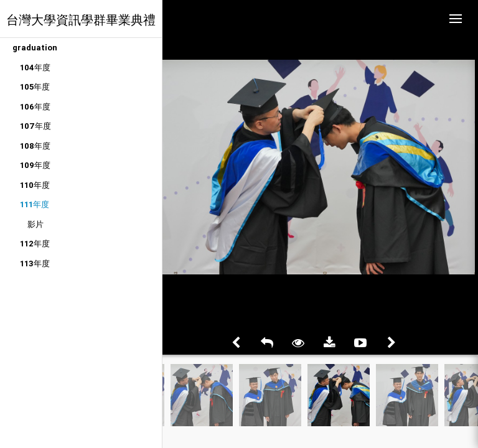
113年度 (35, 264)
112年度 (35, 244)
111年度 (35, 204)
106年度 (35, 107)
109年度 (35, 165)
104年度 (35, 68)
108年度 (35, 146)
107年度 (35, 126)
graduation (35, 48)
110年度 (35, 185)
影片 (35, 224)
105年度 (35, 87)
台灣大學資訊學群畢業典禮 (81, 20)
